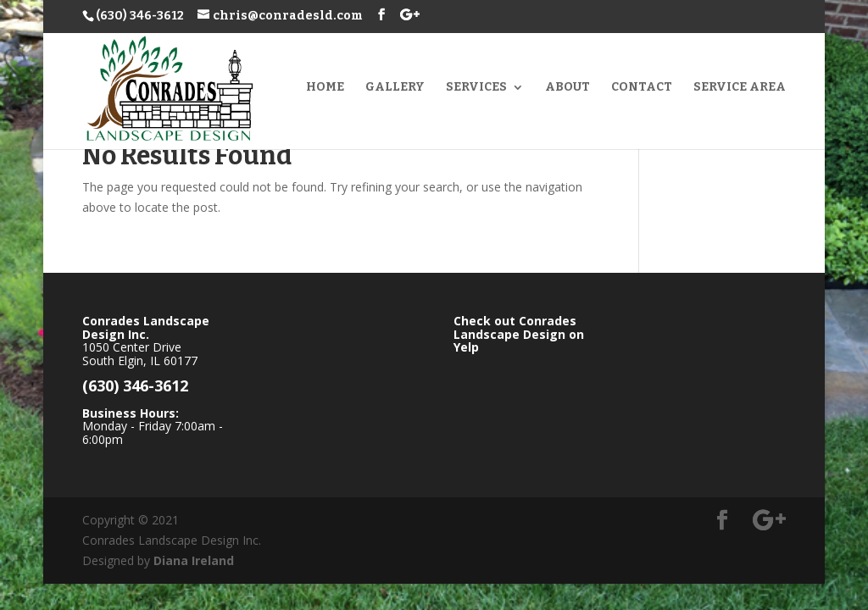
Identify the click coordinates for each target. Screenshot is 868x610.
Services (476, 88)
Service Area (740, 88)
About (568, 88)
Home (325, 88)
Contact (642, 88)
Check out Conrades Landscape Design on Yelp (519, 334)
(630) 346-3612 (140, 16)
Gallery (395, 88)
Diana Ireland (194, 560)
